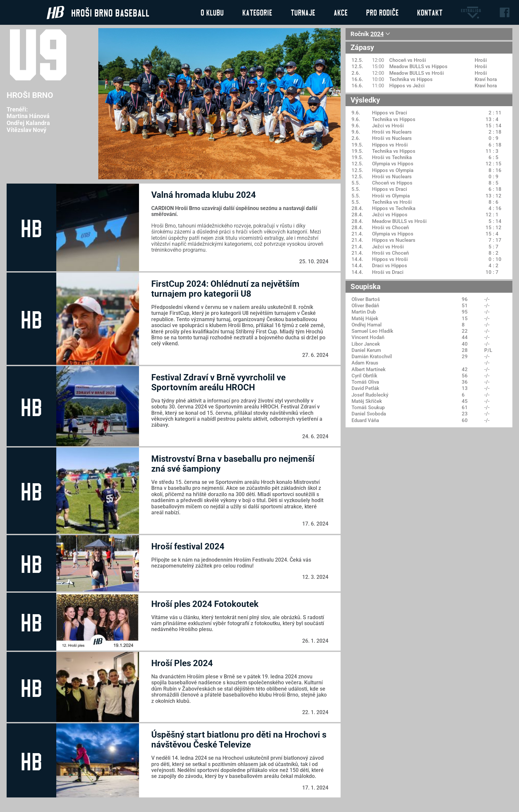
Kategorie (257, 12)
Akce (341, 12)
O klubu (212, 12)
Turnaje (303, 12)
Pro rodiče (382, 12)
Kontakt (430, 12)
